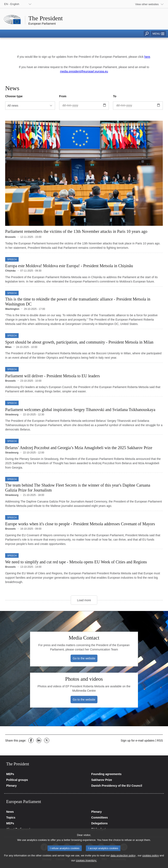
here (147, 57)
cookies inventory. (86, 865)
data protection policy (123, 860)
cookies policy (151, 860)
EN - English (12, 4)
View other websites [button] (147, 4)
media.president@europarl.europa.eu (84, 71)
